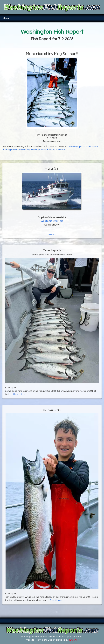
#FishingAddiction (56, 150)
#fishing (26, 150)
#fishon (18, 150)
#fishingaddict (38, 150)
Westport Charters (52, 221)
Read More (19, 394)
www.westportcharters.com (83, 146)
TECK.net (74, 640)
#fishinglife (8, 150)
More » (52, 235)
